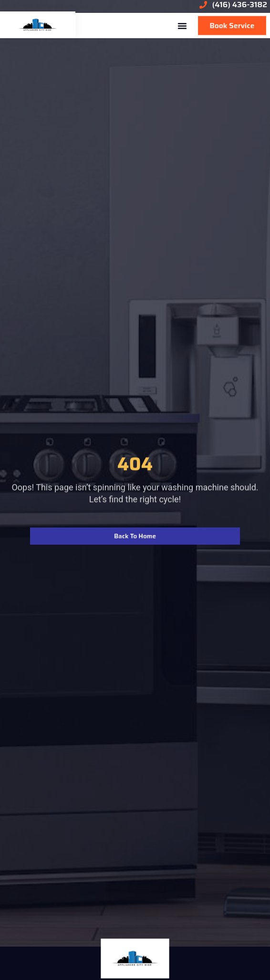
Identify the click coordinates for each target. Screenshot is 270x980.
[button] (182, 26)
